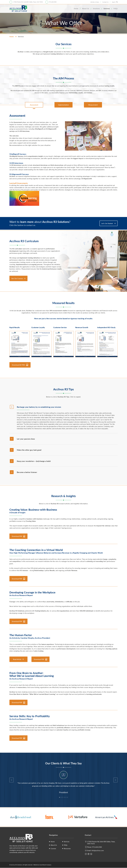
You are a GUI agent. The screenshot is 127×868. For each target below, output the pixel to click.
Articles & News (95, 2)
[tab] (34, 105)
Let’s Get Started (107, 223)
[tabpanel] (63, 782)
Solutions (96, 8)
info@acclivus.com (98, 851)
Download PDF (17, 536)
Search (114, 2)
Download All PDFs (19, 365)
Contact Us (105, 2)
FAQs (116, 8)
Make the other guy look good (29, 450)
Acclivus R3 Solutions (18, 9)
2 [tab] (61, 798)
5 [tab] (66, 798)
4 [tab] (64, 798)
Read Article (17, 659)
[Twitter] (89, 854)
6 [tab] (68, 798)
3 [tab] (63, 798)
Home (76, 8)
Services (107, 8)
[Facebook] (86, 854)
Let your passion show (26, 439)
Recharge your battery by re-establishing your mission (39, 407)
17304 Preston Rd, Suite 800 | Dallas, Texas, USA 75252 (28, 2)
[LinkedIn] (91, 854)
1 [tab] (60, 798)
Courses (53, 849)
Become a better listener (27, 472)
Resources (67, 849)
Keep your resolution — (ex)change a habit (34, 461)
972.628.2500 (53, 2)
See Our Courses (17, 278)
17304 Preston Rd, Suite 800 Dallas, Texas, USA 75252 (101, 843)
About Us (86, 8)
